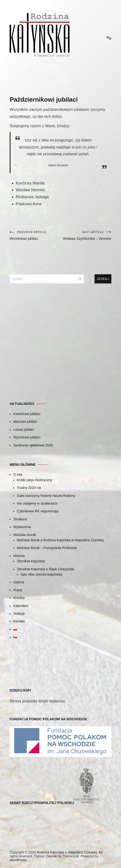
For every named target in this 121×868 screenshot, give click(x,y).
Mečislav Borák (25, 535)
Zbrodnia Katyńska (31, 561)
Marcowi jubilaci (25, 422)
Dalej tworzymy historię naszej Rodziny (46, 496)
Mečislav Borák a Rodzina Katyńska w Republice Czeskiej (60, 540)
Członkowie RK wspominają (38, 511)
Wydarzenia (22, 527)
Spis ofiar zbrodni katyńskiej (41, 574)
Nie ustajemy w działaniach (37, 503)
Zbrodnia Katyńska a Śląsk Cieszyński (45, 569)
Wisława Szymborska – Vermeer (86, 236)
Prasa (18, 590)
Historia (19, 556)
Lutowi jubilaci (24, 430)
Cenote (51, 856)
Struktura (20, 519)
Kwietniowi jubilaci (27, 414)
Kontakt (19, 621)
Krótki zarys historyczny (35, 480)
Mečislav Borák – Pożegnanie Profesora (47, 548)
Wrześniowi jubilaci (35, 236)
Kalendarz (21, 606)
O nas (18, 474)
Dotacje (19, 614)
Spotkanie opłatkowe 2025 (33, 445)
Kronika (19, 598)
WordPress (18, 860)
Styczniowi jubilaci (27, 437)
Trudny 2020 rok (29, 488)
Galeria (19, 582)
